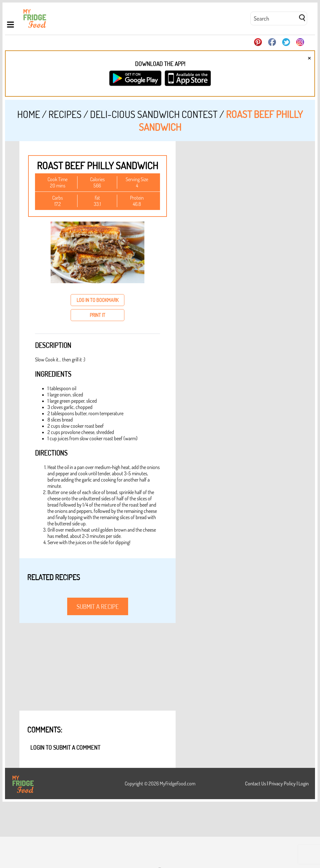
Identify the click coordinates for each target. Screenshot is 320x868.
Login (304, 784)
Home (29, 114)
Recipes (65, 114)
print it (97, 315)
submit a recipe (98, 606)
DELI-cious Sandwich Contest (154, 114)
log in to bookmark (97, 300)
